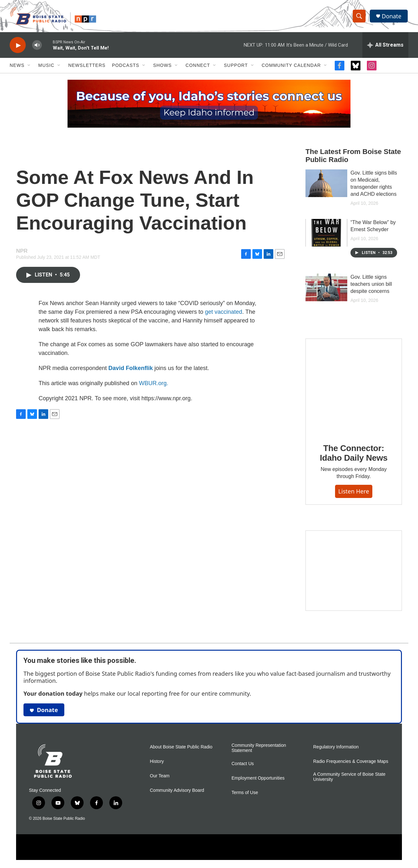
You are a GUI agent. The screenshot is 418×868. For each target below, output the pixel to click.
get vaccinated (223, 313)
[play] (18, 47)
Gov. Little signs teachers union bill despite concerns (371, 286)
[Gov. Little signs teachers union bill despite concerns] (326, 289)
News (17, 67)
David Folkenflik (131, 370)
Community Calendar (291, 67)
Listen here (354, 493)
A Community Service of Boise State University (349, 778)
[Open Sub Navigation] (29, 67)
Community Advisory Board (177, 792)
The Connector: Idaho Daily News (354, 454)
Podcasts (126, 67)
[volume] (37, 47)
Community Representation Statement (259, 750)
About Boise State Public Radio (181, 749)
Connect (198, 67)
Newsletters (87, 67)
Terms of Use (245, 794)
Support (236, 67)
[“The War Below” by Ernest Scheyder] (326, 234)
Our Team (160, 778)
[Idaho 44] (354, 572)
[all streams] (385, 47)
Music (46, 67)
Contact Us (243, 765)
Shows (162, 67)
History (157, 763)
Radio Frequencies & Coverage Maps (351, 763)
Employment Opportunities (258, 780)
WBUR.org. (154, 385)
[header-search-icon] (359, 17)
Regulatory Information (336, 749)
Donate (392, 17)
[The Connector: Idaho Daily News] (354, 388)
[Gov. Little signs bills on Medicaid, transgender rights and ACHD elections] (326, 185)
